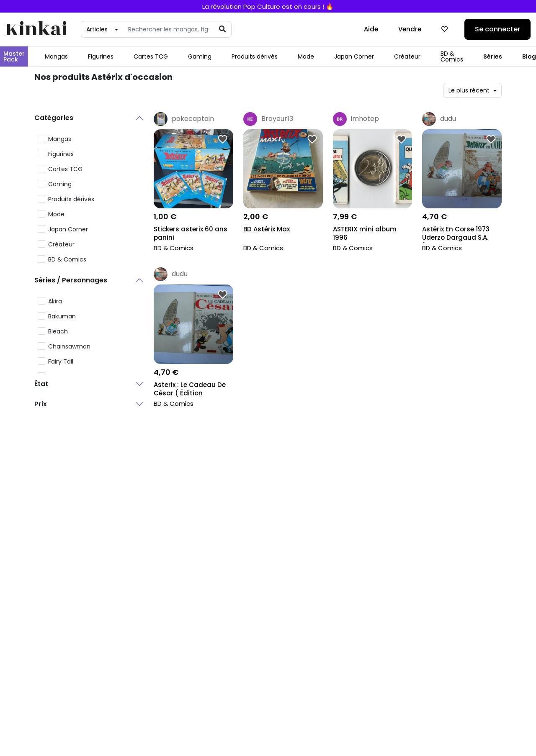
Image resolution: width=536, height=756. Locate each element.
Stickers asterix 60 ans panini (191, 233)
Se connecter (497, 29)
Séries (493, 56)
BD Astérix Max (267, 229)
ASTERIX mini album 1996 (365, 233)
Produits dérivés (255, 56)
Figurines (101, 56)
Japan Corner (354, 56)
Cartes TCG (151, 56)
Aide (371, 29)
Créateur (407, 56)
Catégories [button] (54, 118)
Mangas (56, 56)
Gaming (200, 56)
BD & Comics (452, 56)
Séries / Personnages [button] (71, 280)
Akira (55, 301)
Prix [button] (41, 404)
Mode (306, 56)
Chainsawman (69, 346)
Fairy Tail (61, 361)
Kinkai (36, 29)
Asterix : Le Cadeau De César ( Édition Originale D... (190, 390)
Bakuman (62, 316)
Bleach (58, 331)
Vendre (410, 29)
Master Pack (14, 56)
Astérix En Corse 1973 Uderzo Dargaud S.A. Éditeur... (456, 234)
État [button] (41, 384)
